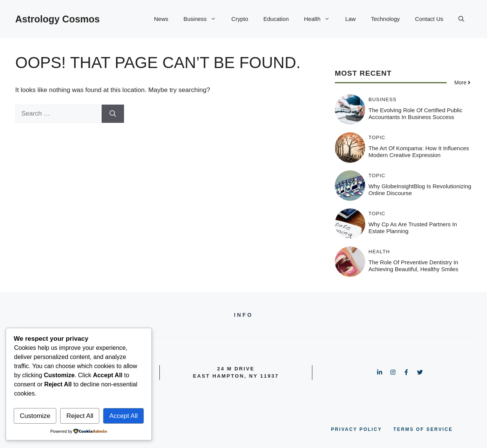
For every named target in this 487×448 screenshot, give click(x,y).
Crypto (240, 19)
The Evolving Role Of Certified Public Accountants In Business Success (416, 114)
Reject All (80, 416)
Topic (377, 137)
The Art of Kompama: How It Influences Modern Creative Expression (419, 152)
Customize (35, 416)
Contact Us (429, 19)
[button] (461, 19)
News (161, 19)
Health (321, 19)
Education (276, 19)
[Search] (113, 114)
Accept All (123, 416)
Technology (385, 19)
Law (350, 19)
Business (204, 19)
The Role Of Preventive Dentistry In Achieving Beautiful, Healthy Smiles (414, 266)
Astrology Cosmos (57, 19)
